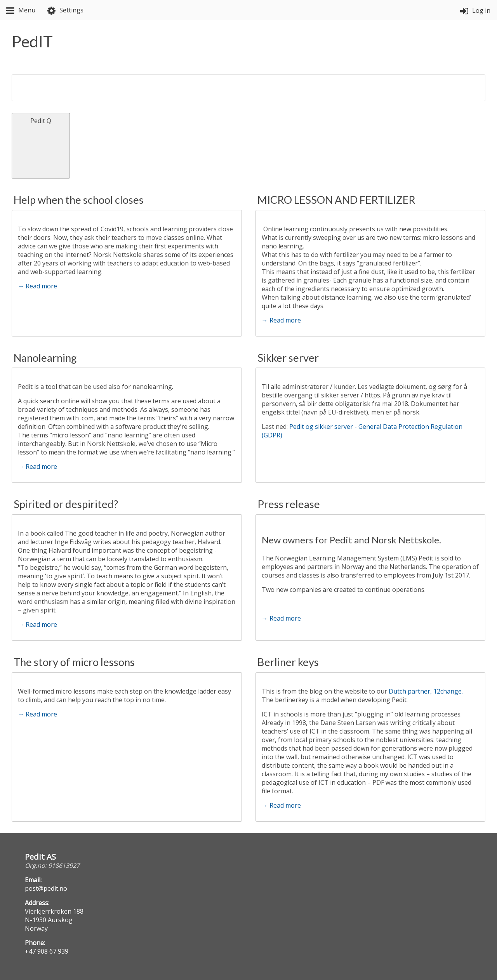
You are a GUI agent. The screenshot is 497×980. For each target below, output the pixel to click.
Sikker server (288, 358)
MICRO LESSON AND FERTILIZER (336, 200)
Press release (289, 504)
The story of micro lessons (74, 662)
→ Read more (37, 286)
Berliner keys (288, 662)
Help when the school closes (79, 200)
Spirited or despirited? (66, 504)
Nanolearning (45, 358)
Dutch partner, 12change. (427, 691)
